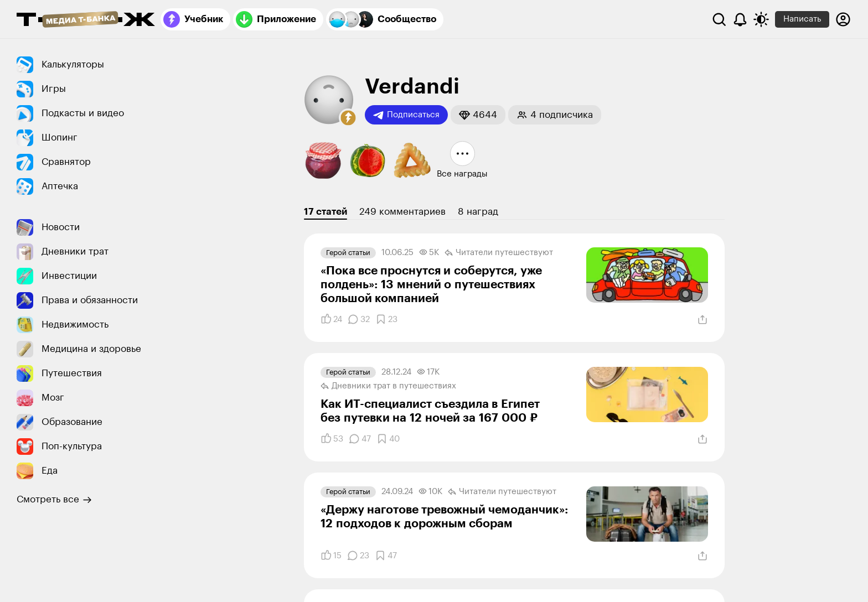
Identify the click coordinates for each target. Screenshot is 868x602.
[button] (348, 118)
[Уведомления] (740, 19)
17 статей (325, 212)
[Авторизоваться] (843, 19)
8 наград (478, 212)
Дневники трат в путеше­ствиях (388, 386)
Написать (802, 19)
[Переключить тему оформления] (761, 19)
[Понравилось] (331, 319)
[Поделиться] (702, 320)
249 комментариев (402, 212)
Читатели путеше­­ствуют (499, 253)
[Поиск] (719, 19)
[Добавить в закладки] (386, 319)
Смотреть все (54, 500)
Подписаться (406, 115)
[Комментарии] (359, 319)
